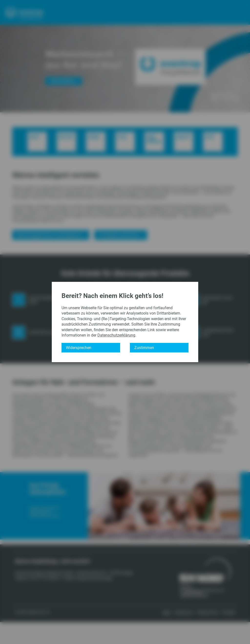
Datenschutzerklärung (116, 335)
